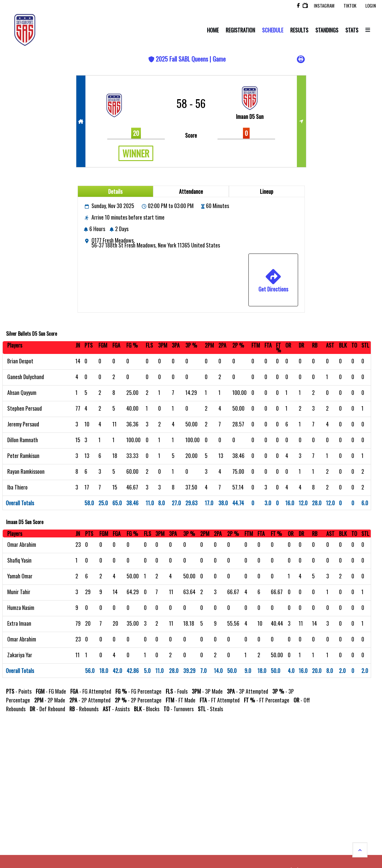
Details (115, 191)
